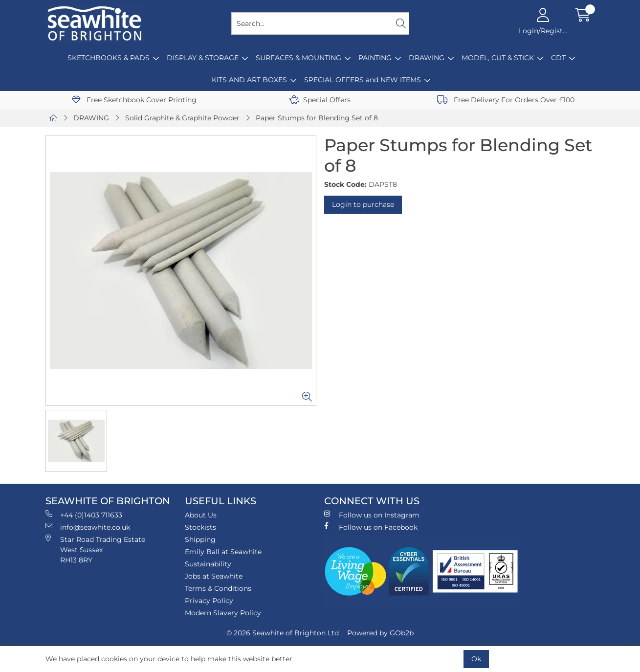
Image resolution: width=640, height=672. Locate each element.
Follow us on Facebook (371, 527)
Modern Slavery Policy (223, 613)
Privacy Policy (209, 601)
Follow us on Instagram (372, 515)
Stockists (200, 527)
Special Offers (320, 100)
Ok (476, 659)
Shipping (200, 539)
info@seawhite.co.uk (88, 527)
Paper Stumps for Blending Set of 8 (317, 118)
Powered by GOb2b (380, 633)
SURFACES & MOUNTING (298, 58)
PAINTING (375, 58)
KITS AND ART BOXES (249, 80)
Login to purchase (363, 204)
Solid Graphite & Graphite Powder (182, 118)
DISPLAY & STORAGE (203, 58)
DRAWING (427, 58)
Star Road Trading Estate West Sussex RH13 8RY (95, 549)
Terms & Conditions (218, 588)
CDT (558, 58)
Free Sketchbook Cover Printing (134, 100)
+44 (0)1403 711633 (84, 515)
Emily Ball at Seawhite (223, 552)
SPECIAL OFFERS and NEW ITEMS (363, 80)
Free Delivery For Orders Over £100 (506, 100)
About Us (201, 515)
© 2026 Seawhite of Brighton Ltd (283, 633)
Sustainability (208, 564)
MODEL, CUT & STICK (498, 58)
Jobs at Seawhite (214, 576)
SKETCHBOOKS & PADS (109, 58)
